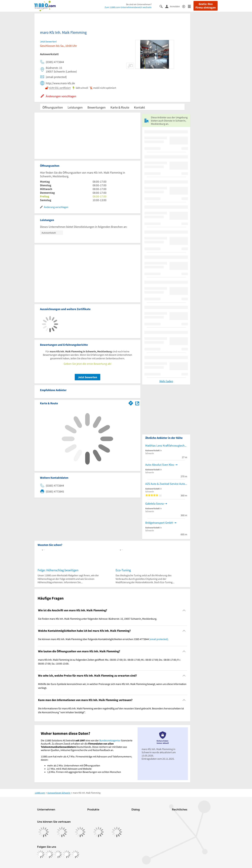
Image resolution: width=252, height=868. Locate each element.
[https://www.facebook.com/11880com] (41, 854)
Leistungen (75, 107)
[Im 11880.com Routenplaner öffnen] (131, 403)
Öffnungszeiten (53, 107)
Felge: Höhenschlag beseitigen (58, 570)
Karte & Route (120, 107)
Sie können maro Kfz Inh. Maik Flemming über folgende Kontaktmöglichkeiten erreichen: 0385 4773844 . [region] (103, 639)
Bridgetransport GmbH (159, 523)
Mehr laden (166, 381)
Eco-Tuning (123, 570)
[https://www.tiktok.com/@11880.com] (58, 854)
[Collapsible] (184, 610)
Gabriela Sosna (154, 504)
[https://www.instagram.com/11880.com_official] (49, 854)
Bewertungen (97, 107)
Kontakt (139, 107)
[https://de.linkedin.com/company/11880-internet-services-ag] (67, 854)
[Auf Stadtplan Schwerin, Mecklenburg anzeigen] (137, 403)
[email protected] (159, 639)
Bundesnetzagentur (110, 740)
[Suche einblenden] (162, 6)
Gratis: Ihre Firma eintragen (206, 6)
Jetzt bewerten (88, 377)
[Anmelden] (174, 6)
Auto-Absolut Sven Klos (160, 465)
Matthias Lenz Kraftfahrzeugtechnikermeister (166, 445)
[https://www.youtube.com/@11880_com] (75, 854)
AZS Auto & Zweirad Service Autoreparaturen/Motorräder (166, 484)
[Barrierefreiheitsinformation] (185, 6)
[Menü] (191, 6)
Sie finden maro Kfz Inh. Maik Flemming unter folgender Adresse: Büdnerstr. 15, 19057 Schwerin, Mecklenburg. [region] (98, 619)
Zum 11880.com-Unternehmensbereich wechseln (128, 7)
